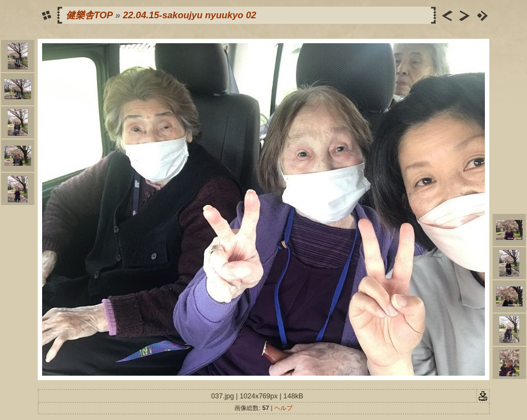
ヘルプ (283, 408)
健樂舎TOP (89, 15)
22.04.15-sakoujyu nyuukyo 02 (190, 15)
